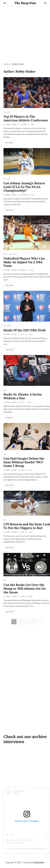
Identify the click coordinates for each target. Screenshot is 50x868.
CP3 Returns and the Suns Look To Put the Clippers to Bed (27, 526)
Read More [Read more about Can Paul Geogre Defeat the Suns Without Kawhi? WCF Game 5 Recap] (8, 486)
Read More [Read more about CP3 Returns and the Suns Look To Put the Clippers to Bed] (8, 548)
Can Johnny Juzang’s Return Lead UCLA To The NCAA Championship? (24, 187)
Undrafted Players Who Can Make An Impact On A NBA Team (24, 262)
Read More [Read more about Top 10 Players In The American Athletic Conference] (8, 143)
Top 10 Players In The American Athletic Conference (26, 118)
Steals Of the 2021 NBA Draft (25, 330)
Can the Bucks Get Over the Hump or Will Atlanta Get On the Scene (25, 589)
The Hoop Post (25, 3)
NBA (5, 254)
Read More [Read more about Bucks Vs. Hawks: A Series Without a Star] (8, 418)
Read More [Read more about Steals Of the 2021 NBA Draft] (8, 351)
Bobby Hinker (11, 125)
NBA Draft (13, 254)
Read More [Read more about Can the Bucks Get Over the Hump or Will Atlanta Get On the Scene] (8, 612)
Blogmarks (39, 863)
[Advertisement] (25, 32)
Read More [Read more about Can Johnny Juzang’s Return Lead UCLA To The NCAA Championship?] (8, 211)
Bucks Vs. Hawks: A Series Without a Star (23, 396)
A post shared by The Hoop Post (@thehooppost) (27, 849)
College (7, 112)
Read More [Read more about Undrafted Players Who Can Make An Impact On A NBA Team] (8, 286)
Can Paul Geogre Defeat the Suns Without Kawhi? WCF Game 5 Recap (24, 462)
